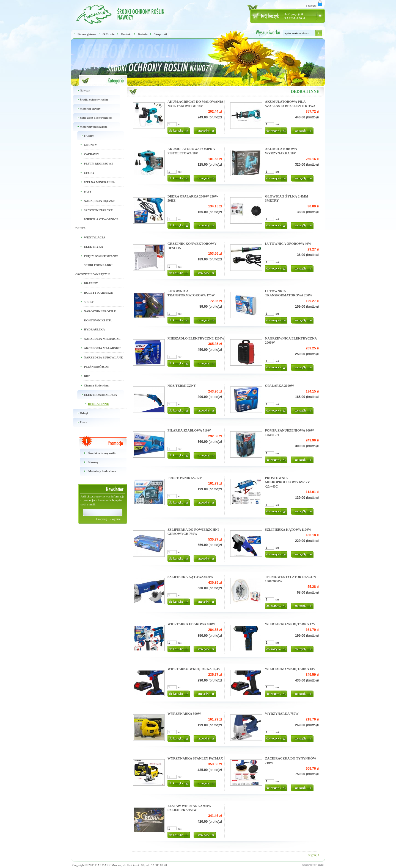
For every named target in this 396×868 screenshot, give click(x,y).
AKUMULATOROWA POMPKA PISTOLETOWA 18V (191, 151)
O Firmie (108, 34)
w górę (314, 855)
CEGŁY (89, 173)
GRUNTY (90, 145)
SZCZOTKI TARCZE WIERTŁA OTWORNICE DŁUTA (97, 219)
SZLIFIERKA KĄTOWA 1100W (288, 530)
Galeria (143, 34)
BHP (87, 376)
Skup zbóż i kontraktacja (92, 118)
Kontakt (126, 34)
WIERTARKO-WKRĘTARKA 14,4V (194, 669)
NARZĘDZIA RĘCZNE (100, 201)
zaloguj (315, 5)
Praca (79, 422)
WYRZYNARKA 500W (184, 714)
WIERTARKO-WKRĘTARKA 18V (290, 669)
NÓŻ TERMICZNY (182, 386)
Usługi (80, 413)
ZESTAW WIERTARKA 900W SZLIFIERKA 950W (189, 808)
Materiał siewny (86, 109)
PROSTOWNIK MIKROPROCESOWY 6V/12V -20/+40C (287, 482)
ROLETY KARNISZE (98, 293)
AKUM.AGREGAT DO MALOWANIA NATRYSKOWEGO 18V (195, 104)
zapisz (101, 519)
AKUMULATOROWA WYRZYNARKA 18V (281, 151)
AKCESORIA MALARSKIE (103, 348)
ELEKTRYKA (94, 247)
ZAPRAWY (92, 154)
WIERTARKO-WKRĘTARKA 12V (290, 624)
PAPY (88, 191)
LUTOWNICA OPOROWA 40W (288, 244)
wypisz (115, 519)
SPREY (89, 302)
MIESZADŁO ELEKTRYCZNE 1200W (196, 338)
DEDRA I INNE (98, 404)
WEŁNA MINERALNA (99, 182)
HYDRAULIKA (94, 329)
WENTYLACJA (95, 237)
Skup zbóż (161, 34)
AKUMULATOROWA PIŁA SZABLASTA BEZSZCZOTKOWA (290, 104)
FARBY (85, 136)
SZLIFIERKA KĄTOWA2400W (190, 577)
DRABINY (91, 283)
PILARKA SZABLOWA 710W (189, 430)
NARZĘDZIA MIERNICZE (102, 339)
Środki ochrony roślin (90, 100)
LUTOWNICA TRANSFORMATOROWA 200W (288, 293)
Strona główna (87, 34)
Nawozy (81, 91)
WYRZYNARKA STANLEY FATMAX (195, 758)
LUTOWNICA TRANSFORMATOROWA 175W (191, 293)
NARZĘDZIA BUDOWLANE (103, 357)
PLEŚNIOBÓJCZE (97, 367)
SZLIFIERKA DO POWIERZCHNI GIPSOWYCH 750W (193, 532)
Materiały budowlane (89, 127)
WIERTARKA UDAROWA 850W (191, 624)
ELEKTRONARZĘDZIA (96, 395)
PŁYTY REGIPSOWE (99, 163)
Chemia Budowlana (97, 385)
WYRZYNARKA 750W (282, 714)
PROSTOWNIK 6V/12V (185, 478)
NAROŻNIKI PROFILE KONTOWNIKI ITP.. (100, 316)
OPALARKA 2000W (279, 386)
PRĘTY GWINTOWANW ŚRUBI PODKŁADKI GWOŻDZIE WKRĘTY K (97, 265)
